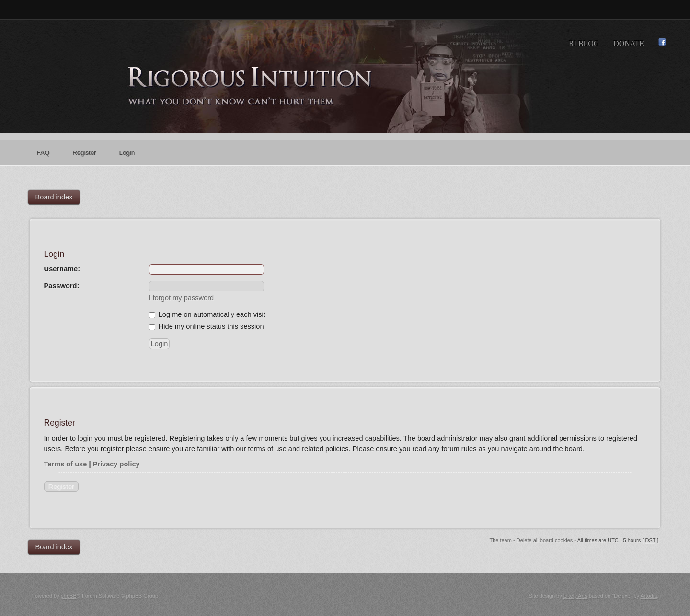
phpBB (69, 596)
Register (61, 487)
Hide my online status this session (207, 326)
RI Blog (584, 43)
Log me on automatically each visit (207, 314)
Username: (62, 269)
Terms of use (66, 464)
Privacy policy (116, 464)
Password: (62, 286)
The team (500, 540)
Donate (629, 43)
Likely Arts (575, 596)
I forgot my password (181, 298)
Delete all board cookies (545, 540)
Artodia (649, 596)
